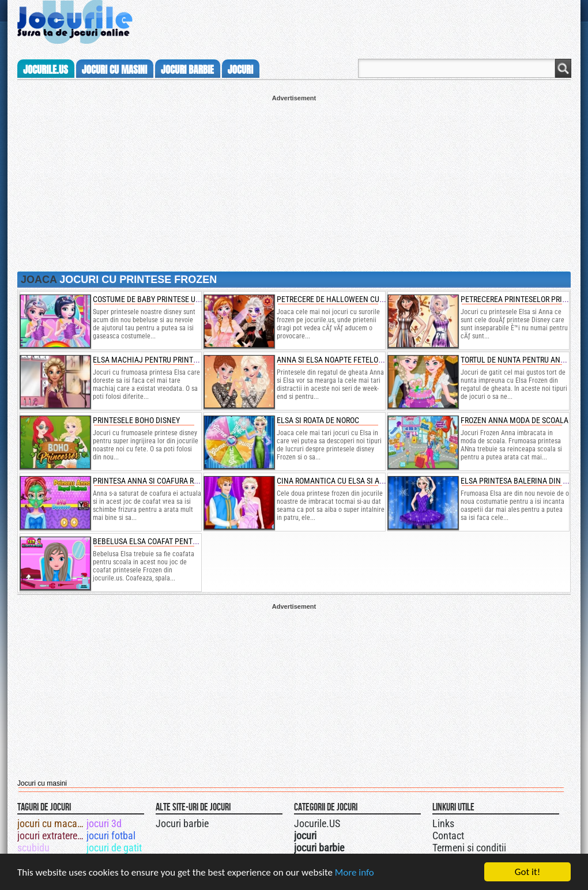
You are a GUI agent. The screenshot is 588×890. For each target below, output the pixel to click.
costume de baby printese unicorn (157, 299)
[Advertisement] (294, 182)
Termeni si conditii (469, 848)
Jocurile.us (46, 70)
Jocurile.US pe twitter (359, 822)
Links (443, 823)
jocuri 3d (104, 823)
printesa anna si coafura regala (154, 481)
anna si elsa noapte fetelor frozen (343, 360)
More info (355, 873)
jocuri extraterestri (51, 836)
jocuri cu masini (114, 70)
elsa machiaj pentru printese (149, 360)
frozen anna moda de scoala (514, 420)
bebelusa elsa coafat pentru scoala (161, 541)
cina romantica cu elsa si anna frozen (349, 481)
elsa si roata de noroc (318, 420)
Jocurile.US (317, 823)
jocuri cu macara (51, 823)
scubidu (33, 848)
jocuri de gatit (114, 848)
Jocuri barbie (182, 823)
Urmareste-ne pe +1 (348, 822)
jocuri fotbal (111, 836)
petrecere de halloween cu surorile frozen (359, 299)
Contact (448, 836)
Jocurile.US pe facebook (371, 822)
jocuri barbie (187, 70)
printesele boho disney (136, 420)
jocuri (240, 70)
